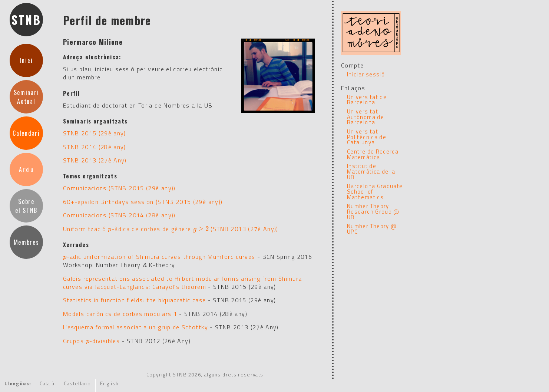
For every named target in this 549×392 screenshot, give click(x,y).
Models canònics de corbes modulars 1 (120, 314)
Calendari (26, 133)
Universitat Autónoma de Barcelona (366, 117)
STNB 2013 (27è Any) (95, 160)
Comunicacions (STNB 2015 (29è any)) (119, 188)
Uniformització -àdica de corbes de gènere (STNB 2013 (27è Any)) (171, 229)
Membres (27, 242)
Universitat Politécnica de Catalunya (367, 137)
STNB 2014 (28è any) (95, 147)
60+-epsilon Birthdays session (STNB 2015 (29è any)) (143, 202)
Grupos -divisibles (91, 341)
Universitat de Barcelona (367, 100)
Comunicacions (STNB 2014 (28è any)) (119, 215)
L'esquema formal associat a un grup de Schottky (135, 327)
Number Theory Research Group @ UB (373, 211)
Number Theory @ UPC (372, 229)
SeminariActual (26, 97)
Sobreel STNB (26, 206)
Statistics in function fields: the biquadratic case (134, 300)
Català (47, 383)
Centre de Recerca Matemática (373, 154)
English (110, 383)
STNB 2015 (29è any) (95, 133)
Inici (26, 60)
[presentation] (110, 229)
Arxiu (26, 169)
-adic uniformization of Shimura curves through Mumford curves (159, 257)
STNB (26, 19)
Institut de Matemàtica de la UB (371, 171)
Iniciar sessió (366, 74)
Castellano (77, 383)
